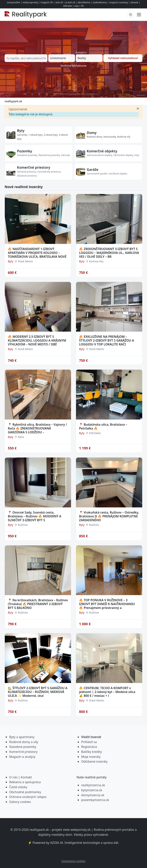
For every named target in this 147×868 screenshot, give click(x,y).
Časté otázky (18, 787)
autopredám (14, 2)
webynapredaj (30, 2)
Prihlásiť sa (89, 742)
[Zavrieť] (138, 108)
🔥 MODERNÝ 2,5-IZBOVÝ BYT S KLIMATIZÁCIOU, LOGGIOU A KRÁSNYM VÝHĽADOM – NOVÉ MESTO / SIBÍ (37, 340)
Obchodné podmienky (25, 792)
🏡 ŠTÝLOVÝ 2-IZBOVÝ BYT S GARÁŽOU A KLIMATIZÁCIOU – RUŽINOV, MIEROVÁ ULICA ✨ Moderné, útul (38, 692)
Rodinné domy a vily (24, 742)
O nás (13, 777)
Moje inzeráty (91, 757)
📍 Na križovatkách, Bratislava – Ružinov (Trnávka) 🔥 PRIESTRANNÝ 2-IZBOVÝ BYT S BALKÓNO (38, 604)
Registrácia (89, 747)
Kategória (81, 52)
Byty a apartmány (22, 737)
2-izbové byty (51, 135)
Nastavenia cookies (73, 861)
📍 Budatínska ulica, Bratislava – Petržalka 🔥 (103, 426)
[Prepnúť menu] (139, 15)
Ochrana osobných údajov (28, 797)
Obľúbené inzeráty (94, 761)
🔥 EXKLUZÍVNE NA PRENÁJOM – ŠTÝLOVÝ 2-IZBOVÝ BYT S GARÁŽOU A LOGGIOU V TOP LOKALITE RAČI (107, 340)
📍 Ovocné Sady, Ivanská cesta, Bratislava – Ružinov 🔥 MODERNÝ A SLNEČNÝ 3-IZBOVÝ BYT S (35, 516)
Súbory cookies (20, 802)
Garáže (93, 169)
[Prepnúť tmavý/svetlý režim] (131, 15)
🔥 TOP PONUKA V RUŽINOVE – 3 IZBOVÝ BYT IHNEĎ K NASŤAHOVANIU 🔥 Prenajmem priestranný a (107, 604)
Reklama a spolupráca (25, 782)
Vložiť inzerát (91, 737)
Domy (92, 133)
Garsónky (22, 135)
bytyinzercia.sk (92, 790)
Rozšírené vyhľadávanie (73, 66)
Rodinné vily (124, 137)
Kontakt (26, 777)
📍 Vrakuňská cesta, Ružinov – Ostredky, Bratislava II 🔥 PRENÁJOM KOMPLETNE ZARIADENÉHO (109, 516)
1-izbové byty (35, 135)
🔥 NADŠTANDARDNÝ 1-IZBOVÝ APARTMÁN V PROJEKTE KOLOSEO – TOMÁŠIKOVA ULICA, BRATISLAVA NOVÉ (37, 253)
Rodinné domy (94, 137)
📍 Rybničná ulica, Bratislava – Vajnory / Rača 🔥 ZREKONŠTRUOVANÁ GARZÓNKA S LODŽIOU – (37, 428)
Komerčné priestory (34, 167)
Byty (21, 130)
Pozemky (25, 151)
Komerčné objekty (102, 151)
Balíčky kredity (91, 752)
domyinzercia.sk (93, 795)
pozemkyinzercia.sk (95, 800)
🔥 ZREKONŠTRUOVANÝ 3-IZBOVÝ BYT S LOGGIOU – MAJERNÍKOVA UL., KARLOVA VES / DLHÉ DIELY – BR (109, 253)
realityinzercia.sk (93, 785)
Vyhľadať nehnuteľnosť (123, 58)
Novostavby (110, 137)
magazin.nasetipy (119, 2)
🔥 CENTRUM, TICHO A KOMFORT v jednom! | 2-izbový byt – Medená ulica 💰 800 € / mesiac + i (107, 692)
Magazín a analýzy (22, 757)
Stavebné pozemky (23, 747)
